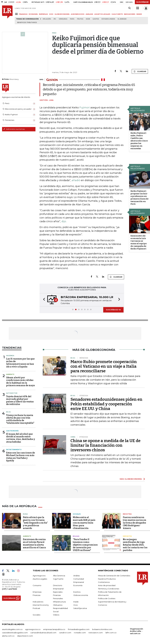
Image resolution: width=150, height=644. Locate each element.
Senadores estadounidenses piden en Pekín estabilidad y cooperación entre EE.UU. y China (106, 404)
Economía (78, 585)
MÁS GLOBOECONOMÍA (131, 479)
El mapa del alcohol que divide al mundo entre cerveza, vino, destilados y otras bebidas (21, 438)
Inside (76, 602)
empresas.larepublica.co (54, 629)
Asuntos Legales (40, 579)
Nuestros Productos (107, 579)
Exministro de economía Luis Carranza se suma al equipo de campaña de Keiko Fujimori (139, 242)
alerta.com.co (8, 636)
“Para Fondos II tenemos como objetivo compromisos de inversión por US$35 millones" (85, 545)
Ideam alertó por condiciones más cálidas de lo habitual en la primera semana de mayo (21, 381)
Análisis (76, 576)
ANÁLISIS (89, 14)
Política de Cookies (107, 598)
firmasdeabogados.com (79, 629)
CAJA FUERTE (117, 14)
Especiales (58, 592)
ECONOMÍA (33, 14)
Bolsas (76, 536)
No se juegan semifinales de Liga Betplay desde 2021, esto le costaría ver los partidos (135, 545)
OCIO (51, 14)
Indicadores (38, 602)
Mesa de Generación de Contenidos (114, 576)
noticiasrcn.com (96, 633)
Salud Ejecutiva (80, 608)
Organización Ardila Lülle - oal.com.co (136, 631)
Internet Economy (41, 605)
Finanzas (37, 595)
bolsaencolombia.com (102, 629)
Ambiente (10, 374)
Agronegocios (39, 576)
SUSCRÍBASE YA (113, 310)
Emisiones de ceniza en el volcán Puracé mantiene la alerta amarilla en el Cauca (34, 543)
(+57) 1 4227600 (9, 589)
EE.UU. (9, 412)
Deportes (127, 536)
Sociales (77, 514)
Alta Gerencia (59, 576)
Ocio (76, 605)
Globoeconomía (81, 595)
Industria (127, 514)
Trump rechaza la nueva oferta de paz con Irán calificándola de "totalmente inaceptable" (20, 419)
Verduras (63, 19)
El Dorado (122, 19)
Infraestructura (59, 602)
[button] (43, 300)
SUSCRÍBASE (142, 2)
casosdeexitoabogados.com (15, 633)
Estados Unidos (108, 19)
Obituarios (58, 605)
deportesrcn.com (25, 636)
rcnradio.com (80, 633)
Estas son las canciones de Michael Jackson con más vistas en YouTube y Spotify (21, 457)
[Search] (129, 8)
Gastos (96, 19)
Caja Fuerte (58, 579)
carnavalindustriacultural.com (43, 633)
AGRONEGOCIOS (78, 14)
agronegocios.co (33, 629)
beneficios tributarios (27, 23)
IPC (55, 19)
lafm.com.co (111, 633)
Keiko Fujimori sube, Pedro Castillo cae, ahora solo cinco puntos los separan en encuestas (139, 141)
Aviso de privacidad (107, 585)
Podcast (36, 608)
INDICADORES (130, 14)
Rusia (25, 514)
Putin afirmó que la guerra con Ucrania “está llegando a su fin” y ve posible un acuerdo (35, 523)
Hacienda (10, 356)
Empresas (37, 592)
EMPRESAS (43, 14)
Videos (56, 615)
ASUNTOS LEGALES (102, 14)
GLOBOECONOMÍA (62, 14)
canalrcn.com (65, 633)
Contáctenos (104, 582)
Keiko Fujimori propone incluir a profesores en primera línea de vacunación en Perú (139, 198)
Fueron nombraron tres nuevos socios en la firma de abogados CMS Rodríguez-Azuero (135, 523)
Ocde (88, 19)
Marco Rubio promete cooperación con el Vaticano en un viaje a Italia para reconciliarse (104, 366)
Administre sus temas (14, 129)
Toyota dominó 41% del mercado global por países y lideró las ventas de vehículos (20, 400)
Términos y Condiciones (109, 589)
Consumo (37, 585)
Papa (72, 19)
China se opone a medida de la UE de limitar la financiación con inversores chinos (105, 445)
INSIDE (139, 14)
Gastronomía (12, 431)
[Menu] (17, 14)
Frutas (80, 19)
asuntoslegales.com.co (12, 629)
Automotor (12, 393)
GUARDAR (140, 71)
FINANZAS (23, 14)
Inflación (47, 19)
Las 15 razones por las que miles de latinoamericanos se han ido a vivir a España (20, 363)
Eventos (77, 592)
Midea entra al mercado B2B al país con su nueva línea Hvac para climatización (84, 523)
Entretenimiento (14, 450)
